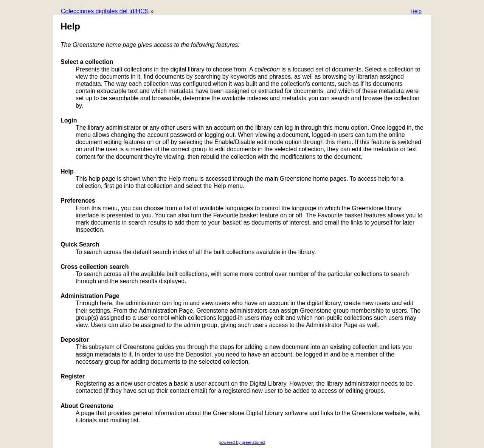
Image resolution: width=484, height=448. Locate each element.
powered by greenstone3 (242, 442)
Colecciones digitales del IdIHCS (105, 11)
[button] (416, 12)
